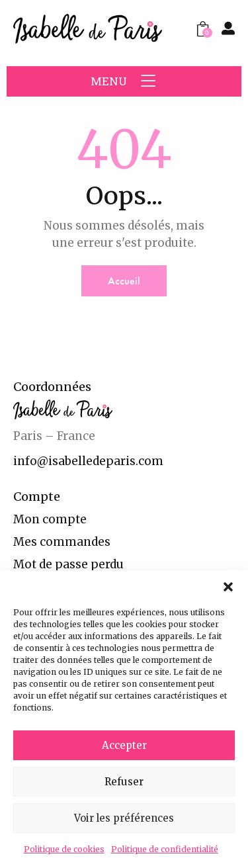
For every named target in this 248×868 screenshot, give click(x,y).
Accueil (124, 281)
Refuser (124, 782)
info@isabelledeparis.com (88, 461)
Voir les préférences (124, 818)
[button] (228, 587)
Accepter (124, 745)
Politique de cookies (64, 849)
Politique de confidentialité (165, 849)
